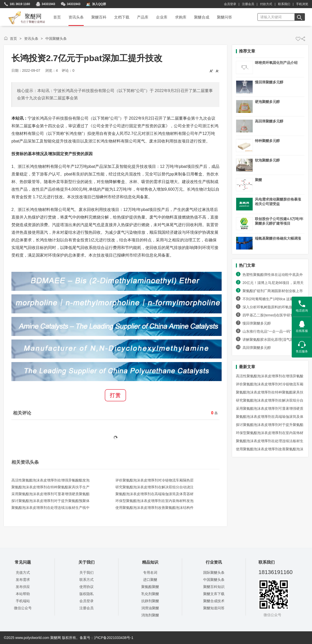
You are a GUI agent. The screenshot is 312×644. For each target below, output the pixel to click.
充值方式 (23, 573)
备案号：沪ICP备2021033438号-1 (107, 638)
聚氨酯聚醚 (150, 587)
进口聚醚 (150, 580)
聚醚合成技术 (214, 601)
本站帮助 (23, 594)
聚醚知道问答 (214, 608)
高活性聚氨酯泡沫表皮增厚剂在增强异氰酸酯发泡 (50, 480)
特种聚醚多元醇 (267, 141)
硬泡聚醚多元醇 (267, 102)
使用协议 (86, 587)
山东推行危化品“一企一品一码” (269, 331)
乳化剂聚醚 (150, 594)
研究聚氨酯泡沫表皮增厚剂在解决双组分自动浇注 (154, 487)
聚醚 (258, 180)
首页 (13, 39)
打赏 (115, 395)
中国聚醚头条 (56, 39)
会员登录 (230, 4)
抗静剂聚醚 (150, 601)
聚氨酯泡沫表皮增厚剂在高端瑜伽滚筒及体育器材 (154, 494)
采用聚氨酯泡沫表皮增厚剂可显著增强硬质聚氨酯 (50, 494)
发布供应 (23, 587)
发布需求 (23, 580)
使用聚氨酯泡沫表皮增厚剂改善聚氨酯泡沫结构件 (154, 508)
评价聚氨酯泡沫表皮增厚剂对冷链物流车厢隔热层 (154, 480)
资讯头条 (31, 39)
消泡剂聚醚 (150, 615)
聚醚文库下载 (214, 594)
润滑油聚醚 (150, 608)
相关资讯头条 (25, 462)
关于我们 (86, 573)
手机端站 (23, 601)
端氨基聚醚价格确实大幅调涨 (278, 238)
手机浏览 (302, 4)
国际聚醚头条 (214, 573)
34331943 (48, 4)
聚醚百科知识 (214, 587)
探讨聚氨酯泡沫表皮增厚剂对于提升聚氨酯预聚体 (50, 501)
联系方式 (86, 580)
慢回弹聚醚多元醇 (269, 82)
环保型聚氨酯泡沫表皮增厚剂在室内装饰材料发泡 (154, 501)
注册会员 (248, 4)
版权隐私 (86, 594)
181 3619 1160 (20, 4)
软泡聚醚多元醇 (267, 160)
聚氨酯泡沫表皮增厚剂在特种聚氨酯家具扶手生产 (50, 487)
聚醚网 (22, 12)
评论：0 (68, 70)
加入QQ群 (99, 4)
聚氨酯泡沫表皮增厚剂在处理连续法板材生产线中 (50, 508)
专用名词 (150, 573)
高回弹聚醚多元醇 (269, 121)
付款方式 (266, 4)
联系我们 (284, 4)
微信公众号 (23, 608)
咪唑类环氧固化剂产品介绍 (276, 63)
